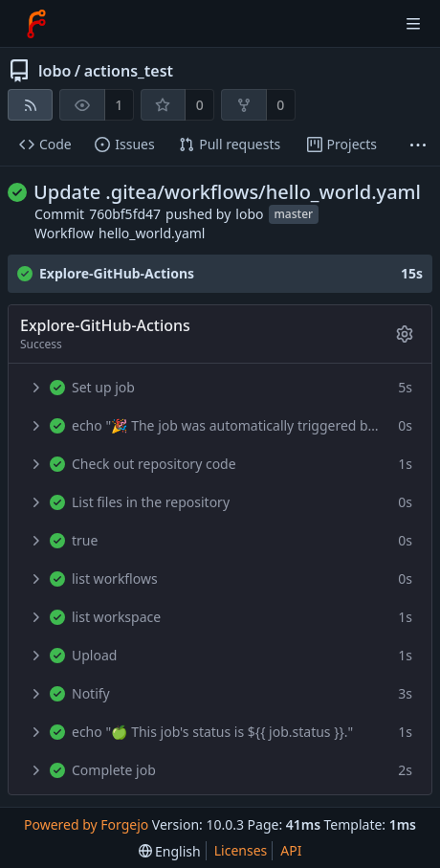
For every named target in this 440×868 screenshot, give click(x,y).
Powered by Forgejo (86, 824)
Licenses (241, 850)
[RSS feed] (30, 105)
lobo (55, 71)
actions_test (129, 71)
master (294, 214)
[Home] (36, 24)
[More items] (418, 145)
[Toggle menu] (413, 24)
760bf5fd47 (125, 214)
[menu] (170, 851)
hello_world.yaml (152, 233)
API (291, 850)
